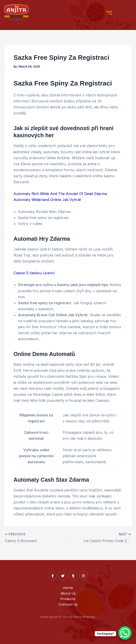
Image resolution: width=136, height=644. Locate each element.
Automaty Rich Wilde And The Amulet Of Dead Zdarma (60, 194)
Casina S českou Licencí (34, 273)
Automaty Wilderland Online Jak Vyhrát (47, 200)
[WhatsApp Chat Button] (125, 633)
